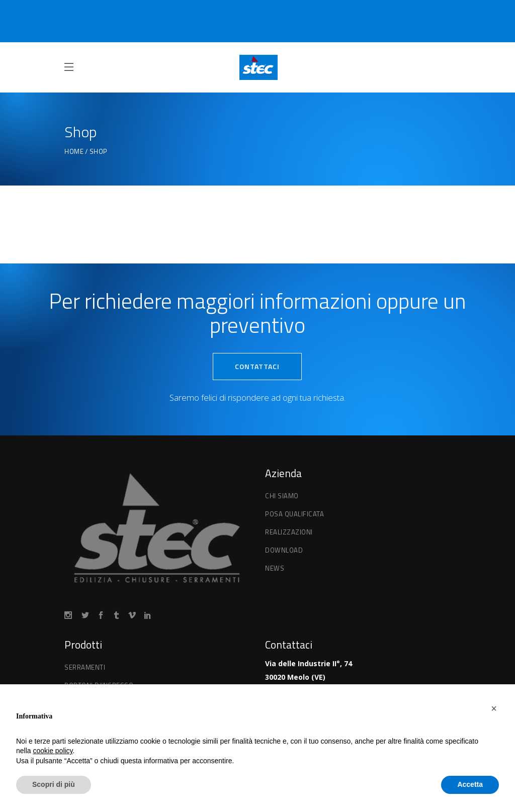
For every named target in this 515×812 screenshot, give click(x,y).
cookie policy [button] (53, 751)
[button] (494, 708)
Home (74, 152)
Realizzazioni (289, 532)
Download (284, 550)
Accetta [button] (470, 784)
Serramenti (85, 667)
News (275, 568)
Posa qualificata (294, 514)
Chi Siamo (282, 496)
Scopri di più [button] (54, 784)
